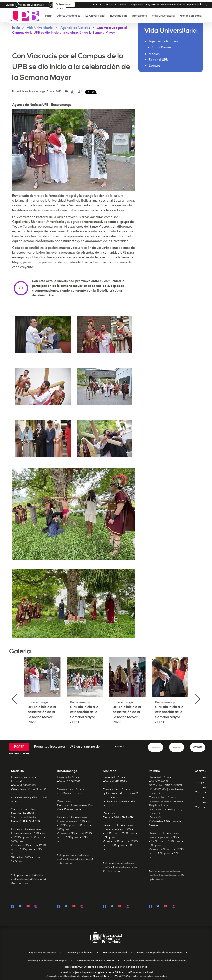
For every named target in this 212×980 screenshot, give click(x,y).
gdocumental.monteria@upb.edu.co (120, 795)
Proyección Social (191, 16)
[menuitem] (48, 18)
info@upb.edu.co (69, 793)
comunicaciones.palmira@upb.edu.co (166, 803)
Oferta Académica (68, 16)
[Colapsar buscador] (205, 4)
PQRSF (19, 747)
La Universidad (95, 16)
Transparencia (136, 5)
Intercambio (139, 16)
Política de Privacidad (115, 953)
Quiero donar (64, 4)
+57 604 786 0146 (115, 781)
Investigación (118, 16)
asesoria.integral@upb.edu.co (29, 799)
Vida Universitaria (163, 16)
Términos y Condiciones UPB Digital (46, 961)
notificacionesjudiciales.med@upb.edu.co (28, 881)
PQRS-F (97, 5)
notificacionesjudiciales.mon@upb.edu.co (120, 869)
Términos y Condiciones (79, 953)
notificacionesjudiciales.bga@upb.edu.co (75, 861)
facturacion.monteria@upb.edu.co (121, 803)
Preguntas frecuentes (50, 747)
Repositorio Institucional (43, 953)
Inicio (48, 16)
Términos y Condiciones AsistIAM (95, 961)
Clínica (122, 5)
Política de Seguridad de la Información (159, 953)
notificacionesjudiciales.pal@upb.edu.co (166, 877)
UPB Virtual (110, 5)
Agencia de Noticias (75, 28)
